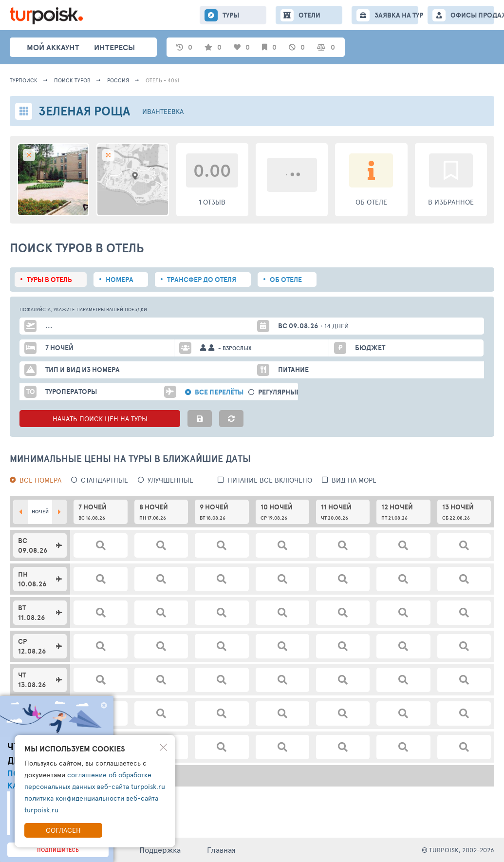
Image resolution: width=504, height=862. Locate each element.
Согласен (63, 830)
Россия (118, 80)
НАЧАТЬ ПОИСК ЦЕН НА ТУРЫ (100, 419)
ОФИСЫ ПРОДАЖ (472, 15)
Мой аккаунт (53, 47)
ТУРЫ (231, 15)
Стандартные (104, 480)
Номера (120, 280)
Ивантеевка (163, 111)
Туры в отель (49, 280)
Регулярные (279, 392)
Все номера (40, 480)
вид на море (354, 480)
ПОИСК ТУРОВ (72, 80)
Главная (221, 850)
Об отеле (286, 280)
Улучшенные (170, 480)
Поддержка (160, 850)
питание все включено (270, 480)
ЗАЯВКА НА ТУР (396, 15)
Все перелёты (219, 392)
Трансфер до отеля (202, 280)
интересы (114, 47)
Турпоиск (24, 80)
